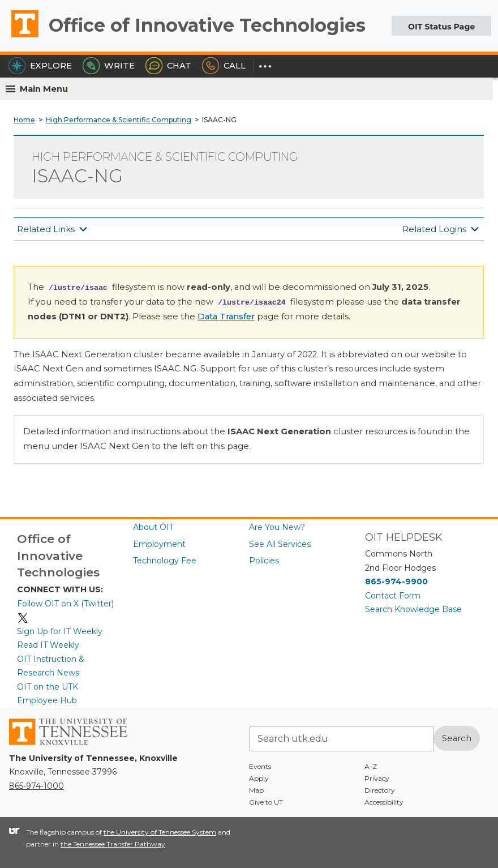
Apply (259, 778)
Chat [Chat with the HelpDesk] (168, 66)
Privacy (377, 778)
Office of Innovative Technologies (207, 25)
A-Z (371, 766)
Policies (264, 561)
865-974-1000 (37, 786)
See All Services (280, 544)
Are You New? (277, 527)
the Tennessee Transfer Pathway (113, 844)
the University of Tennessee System (160, 832)
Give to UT (266, 802)
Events (260, 766)
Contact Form (393, 596)
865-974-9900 (396, 581)
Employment (159, 544)
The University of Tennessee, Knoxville (20, 37)
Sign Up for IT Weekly (60, 631)
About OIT (153, 527)
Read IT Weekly (48, 645)
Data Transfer (226, 317)
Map (256, 790)
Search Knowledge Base (413, 609)
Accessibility (384, 802)
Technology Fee (165, 561)
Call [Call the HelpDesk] (224, 66)
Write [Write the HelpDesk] (109, 66)
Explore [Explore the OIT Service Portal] (40, 66)
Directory (380, 790)
